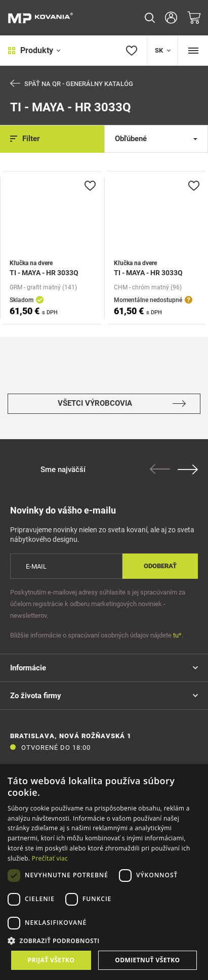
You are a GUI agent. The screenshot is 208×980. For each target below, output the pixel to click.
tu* (177, 635)
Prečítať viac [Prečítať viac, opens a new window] (50, 858)
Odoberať (160, 566)
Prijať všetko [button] (51, 960)
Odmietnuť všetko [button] (147, 960)
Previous (160, 469)
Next (188, 470)
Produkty (34, 50)
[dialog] (104, 872)
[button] (104, 941)
